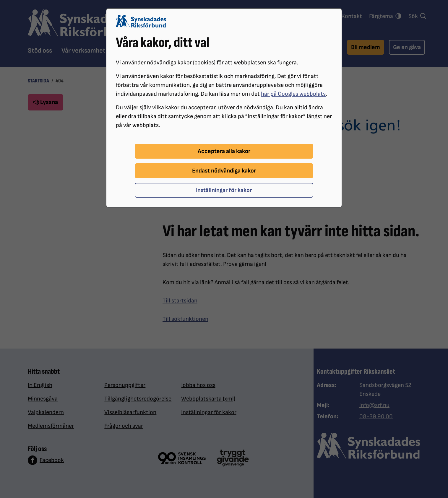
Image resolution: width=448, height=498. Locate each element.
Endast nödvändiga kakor (224, 171)
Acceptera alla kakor (224, 151)
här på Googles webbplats (293, 94)
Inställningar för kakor (224, 190)
